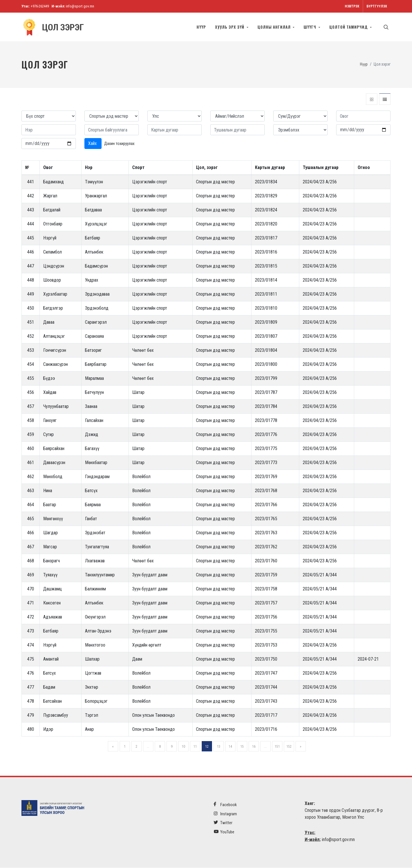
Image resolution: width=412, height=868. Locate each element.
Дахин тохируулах (119, 144)
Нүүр (201, 27)
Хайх (93, 144)
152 (289, 747)
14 (230, 747)
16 (254, 747)
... (148, 747)
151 (277, 747)
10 (183, 747)
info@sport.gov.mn (80, 6)
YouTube (224, 832)
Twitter (223, 823)
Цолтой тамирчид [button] (349, 27)
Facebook (225, 805)
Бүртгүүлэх (377, 6)
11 (195, 747)
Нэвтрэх (352, 6)
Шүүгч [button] (311, 27)
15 (242, 747)
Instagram (225, 814)
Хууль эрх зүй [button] (230, 27)
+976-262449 (40, 6)
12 (207, 747)
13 (219, 747)
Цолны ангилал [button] (275, 27)
